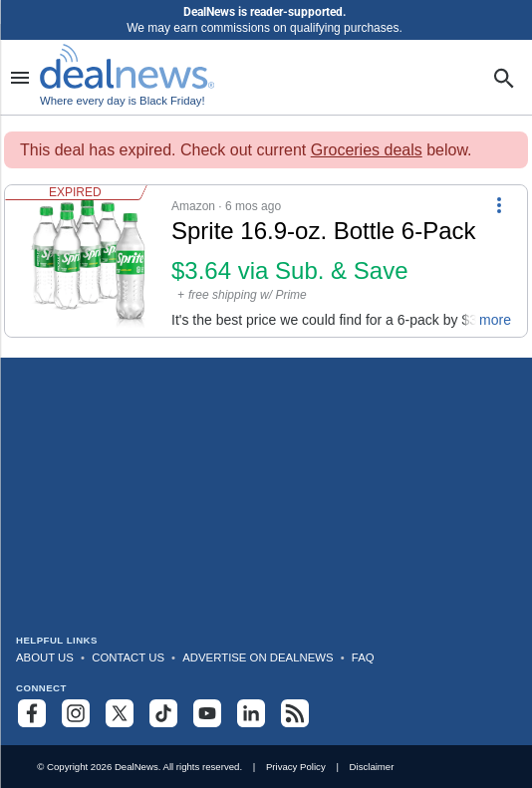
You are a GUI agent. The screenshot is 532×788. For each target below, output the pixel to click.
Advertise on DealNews (258, 657)
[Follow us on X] (120, 713)
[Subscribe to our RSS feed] (295, 713)
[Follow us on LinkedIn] (251, 713)
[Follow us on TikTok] (163, 713)
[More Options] (499, 203)
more (495, 320)
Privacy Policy (296, 767)
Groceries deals (367, 150)
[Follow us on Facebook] (32, 713)
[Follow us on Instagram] (76, 713)
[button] (266, 261)
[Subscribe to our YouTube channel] (207, 713)
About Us (45, 657)
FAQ (363, 657)
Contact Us (128, 657)
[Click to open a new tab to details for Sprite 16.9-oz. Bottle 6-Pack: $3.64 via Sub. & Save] (88, 261)
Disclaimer (372, 767)
